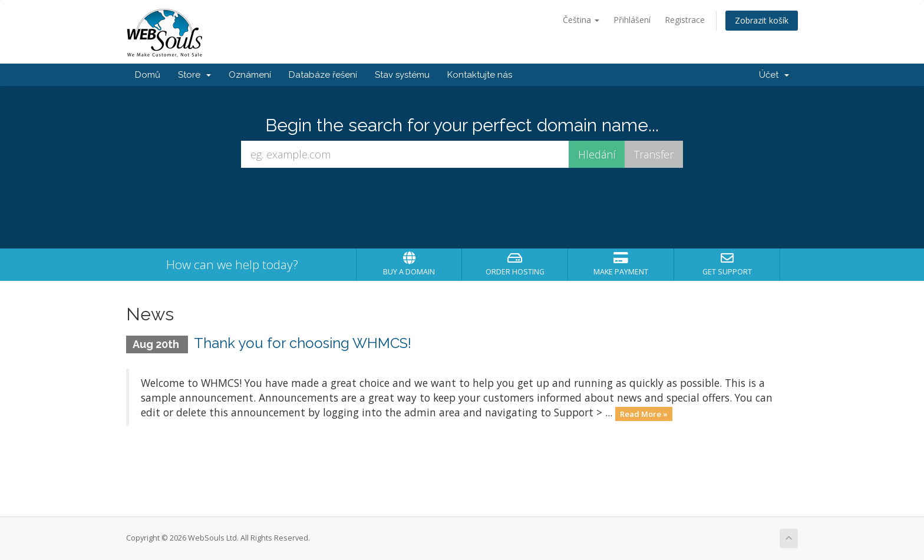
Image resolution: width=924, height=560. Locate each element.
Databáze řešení (323, 75)
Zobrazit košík (762, 20)
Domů (148, 75)
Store (194, 75)
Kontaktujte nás (480, 75)
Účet (774, 75)
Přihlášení (632, 20)
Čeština (581, 20)
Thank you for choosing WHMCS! (303, 343)
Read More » (644, 413)
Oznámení (250, 75)
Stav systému (402, 75)
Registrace (685, 20)
